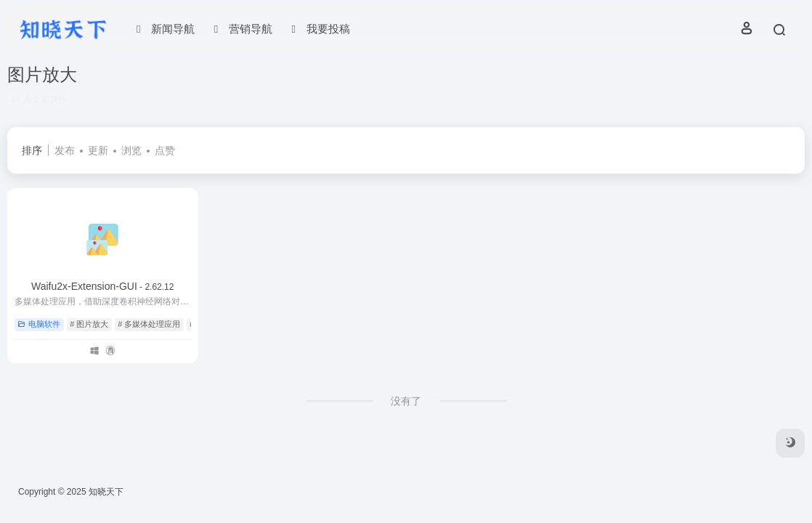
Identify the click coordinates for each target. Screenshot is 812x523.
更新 (98, 150)
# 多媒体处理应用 (149, 324)
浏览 (131, 150)
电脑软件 (39, 324)
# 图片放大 (89, 324)
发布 (65, 150)
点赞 (165, 150)
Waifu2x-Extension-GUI (102, 286)
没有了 (406, 401)
